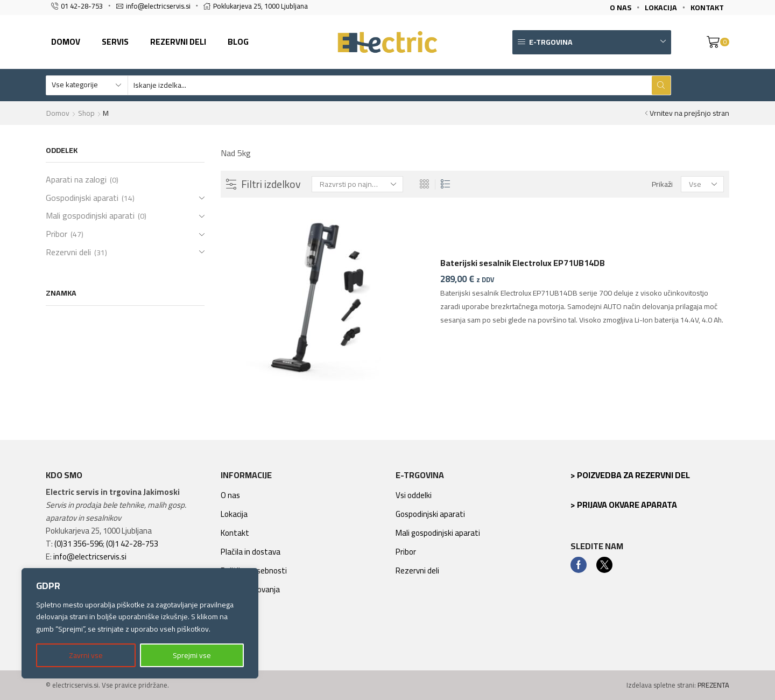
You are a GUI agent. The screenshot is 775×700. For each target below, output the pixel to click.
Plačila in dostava (251, 552)
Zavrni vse (86, 655)
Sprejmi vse (192, 655)
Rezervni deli (178, 42)
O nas (230, 495)
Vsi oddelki (414, 495)
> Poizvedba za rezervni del (630, 475)
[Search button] (661, 85)
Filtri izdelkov (265, 184)
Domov (66, 42)
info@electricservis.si (90, 556)
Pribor (57, 234)
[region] (140, 623)
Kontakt (235, 533)
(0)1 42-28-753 (132, 544)
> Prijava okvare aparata (624, 505)
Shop (86, 113)
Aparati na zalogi (76, 180)
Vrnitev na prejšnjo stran (689, 113)
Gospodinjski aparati (82, 198)
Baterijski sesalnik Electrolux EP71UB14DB (523, 263)
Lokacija (234, 514)
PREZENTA (713, 685)
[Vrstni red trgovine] (357, 184)
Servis (115, 42)
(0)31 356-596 (79, 544)
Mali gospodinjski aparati (90, 215)
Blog (238, 42)
